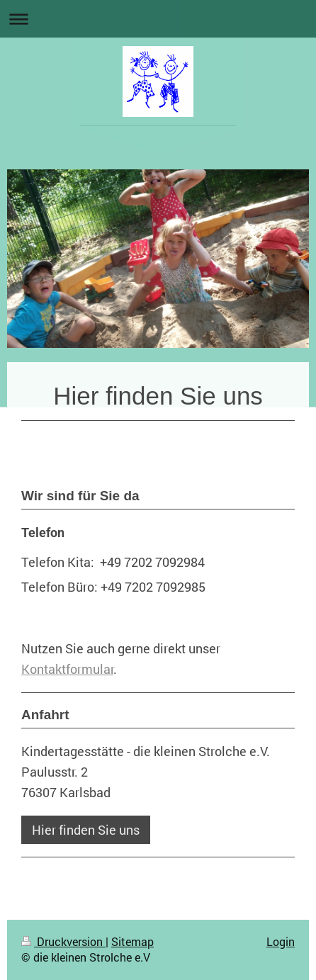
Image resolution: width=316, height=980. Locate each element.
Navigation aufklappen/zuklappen (158, 19)
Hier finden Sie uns (86, 830)
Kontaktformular (67, 669)
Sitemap (132, 941)
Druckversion (63, 941)
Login (281, 941)
